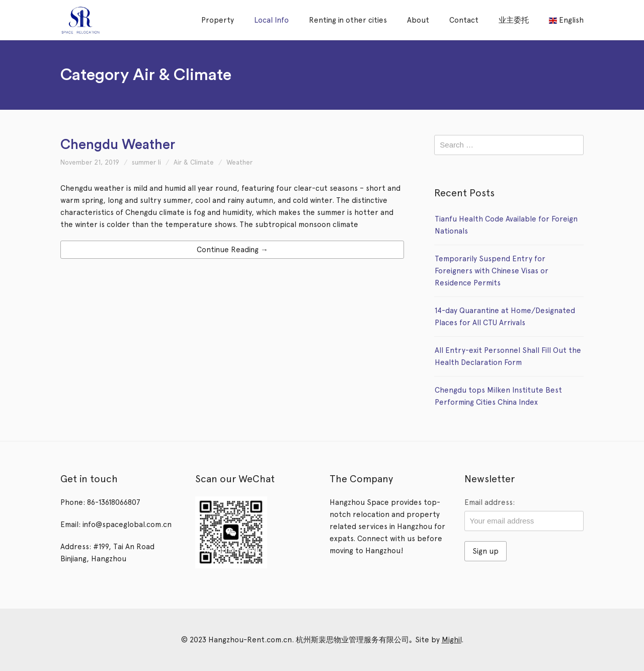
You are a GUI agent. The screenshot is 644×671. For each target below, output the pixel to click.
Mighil (452, 640)
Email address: (490, 502)
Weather (239, 162)
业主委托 (514, 20)
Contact (464, 20)
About (418, 20)
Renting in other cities (348, 20)
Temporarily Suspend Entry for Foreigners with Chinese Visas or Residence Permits (492, 271)
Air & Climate (194, 162)
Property (218, 20)
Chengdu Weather (118, 145)
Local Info (271, 20)
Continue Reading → (232, 250)
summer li (146, 162)
